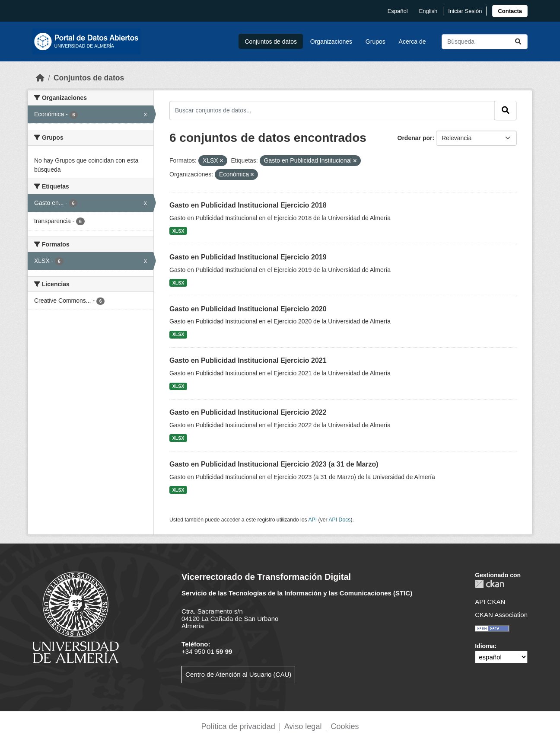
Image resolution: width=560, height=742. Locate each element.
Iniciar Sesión (465, 11)
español (398, 11)
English (428, 11)
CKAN (490, 584)
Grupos (375, 42)
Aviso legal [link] (303, 726)
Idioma (485, 646)
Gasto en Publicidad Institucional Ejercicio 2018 (248, 205)
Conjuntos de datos (271, 42)
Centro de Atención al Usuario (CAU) (238, 674)
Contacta (510, 11)
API (312, 520)
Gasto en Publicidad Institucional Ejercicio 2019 (248, 257)
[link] (510, 11)
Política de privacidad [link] (238, 726)
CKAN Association (501, 615)
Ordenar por (415, 138)
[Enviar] (518, 42)
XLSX (178, 231)
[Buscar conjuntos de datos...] (485, 42)
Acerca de (412, 42)
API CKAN (490, 602)
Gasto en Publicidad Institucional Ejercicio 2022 (248, 412)
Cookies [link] (345, 726)
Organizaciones (331, 42)
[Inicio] (40, 78)
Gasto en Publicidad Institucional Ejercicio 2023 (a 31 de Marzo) (274, 464)
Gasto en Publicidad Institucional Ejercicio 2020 (248, 309)
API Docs (339, 520)
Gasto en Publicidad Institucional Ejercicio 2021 (248, 360)
